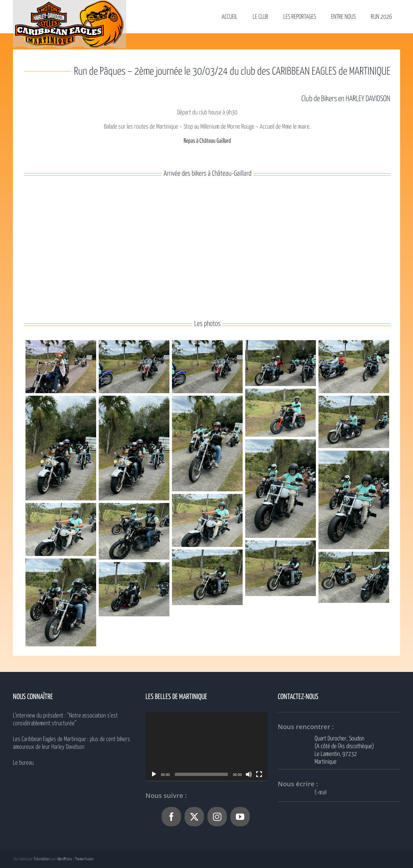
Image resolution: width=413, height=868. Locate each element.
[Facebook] (171, 817)
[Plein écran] (259, 774)
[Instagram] (217, 817)
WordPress (65, 859)
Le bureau (23, 763)
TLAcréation (41, 859)
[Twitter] (194, 817)
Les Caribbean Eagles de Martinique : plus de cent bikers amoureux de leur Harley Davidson (71, 743)
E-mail (321, 793)
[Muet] (249, 774)
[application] (207, 746)
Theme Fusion (84, 859)
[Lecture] (154, 774)
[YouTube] (240, 817)
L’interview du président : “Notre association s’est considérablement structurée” (65, 720)
